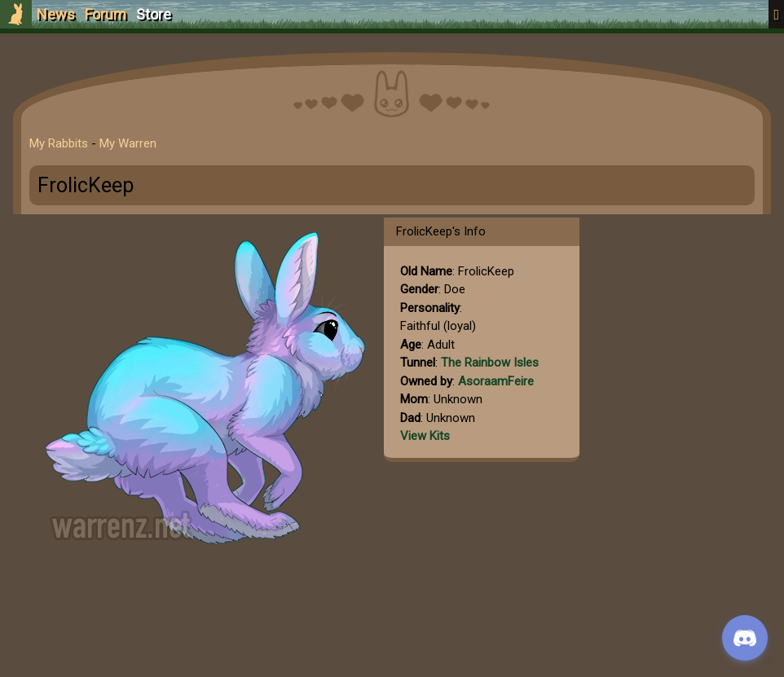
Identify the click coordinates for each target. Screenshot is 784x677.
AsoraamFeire (496, 381)
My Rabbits (59, 143)
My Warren (128, 143)
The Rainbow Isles (490, 363)
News (56, 14)
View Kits (425, 436)
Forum (106, 14)
